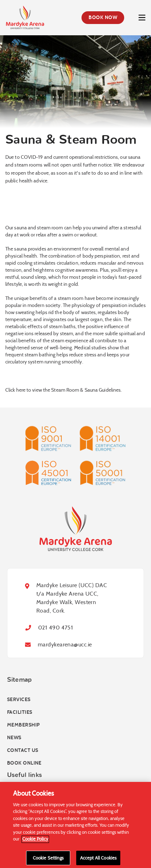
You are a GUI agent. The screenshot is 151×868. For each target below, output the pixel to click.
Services (19, 700)
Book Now (103, 17)
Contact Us (23, 750)
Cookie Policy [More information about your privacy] (35, 841)
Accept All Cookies (98, 860)
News (14, 738)
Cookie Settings (48, 860)
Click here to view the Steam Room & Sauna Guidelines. (64, 390)
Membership (23, 725)
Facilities (20, 712)
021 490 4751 (56, 628)
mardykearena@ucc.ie (65, 644)
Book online (24, 763)
